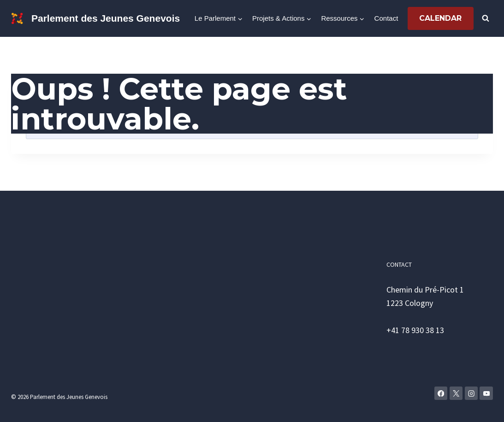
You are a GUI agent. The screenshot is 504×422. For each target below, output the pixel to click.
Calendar (440, 18)
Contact (386, 18)
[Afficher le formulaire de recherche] (486, 18)
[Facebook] (441, 393)
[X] (456, 393)
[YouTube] (486, 393)
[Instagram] (471, 393)
